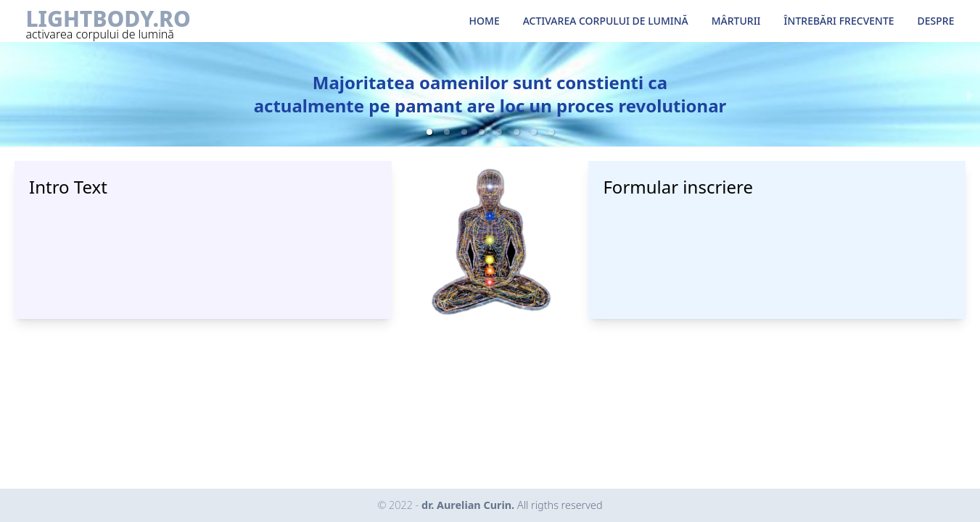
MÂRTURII (736, 21)
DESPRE (936, 21)
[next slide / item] (970, 94)
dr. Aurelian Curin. (512, 505)
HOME (485, 21)
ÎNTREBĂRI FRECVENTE (839, 21)
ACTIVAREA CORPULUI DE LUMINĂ (606, 21)
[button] (429, 132)
